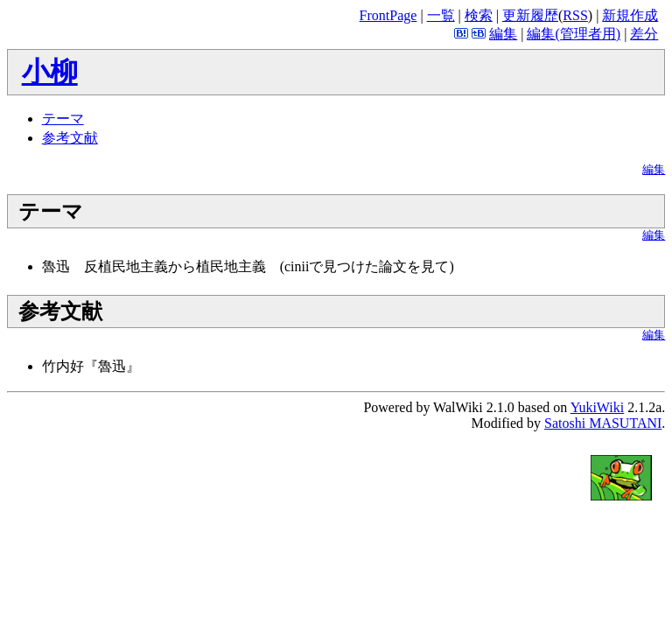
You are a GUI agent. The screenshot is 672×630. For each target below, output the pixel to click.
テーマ (63, 119)
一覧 (441, 15)
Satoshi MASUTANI (603, 423)
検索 (479, 15)
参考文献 (70, 138)
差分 (644, 34)
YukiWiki (598, 407)
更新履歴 (530, 15)
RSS (575, 15)
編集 (503, 34)
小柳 (50, 72)
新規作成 (630, 15)
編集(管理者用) (574, 34)
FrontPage (388, 15)
